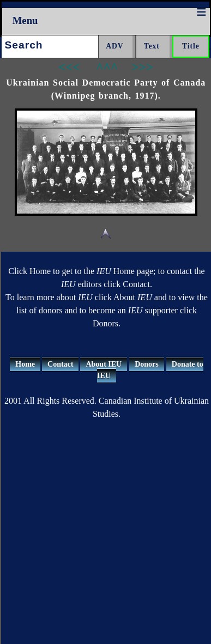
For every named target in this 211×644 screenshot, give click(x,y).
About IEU (104, 364)
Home (25, 364)
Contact (60, 364)
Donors (147, 364)
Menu (25, 20)
